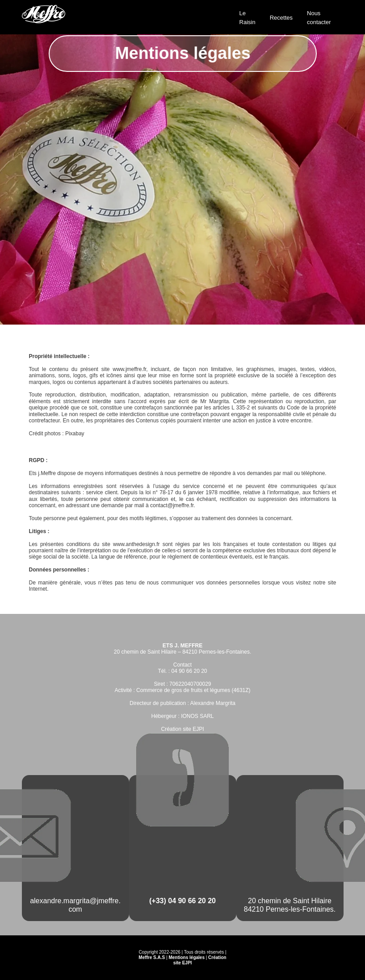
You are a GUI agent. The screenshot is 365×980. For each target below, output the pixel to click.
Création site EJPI (182, 729)
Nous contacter (319, 18)
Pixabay (75, 434)
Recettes (281, 18)
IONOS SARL (197, 716)
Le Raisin (248, 18)
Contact (182, 665)
